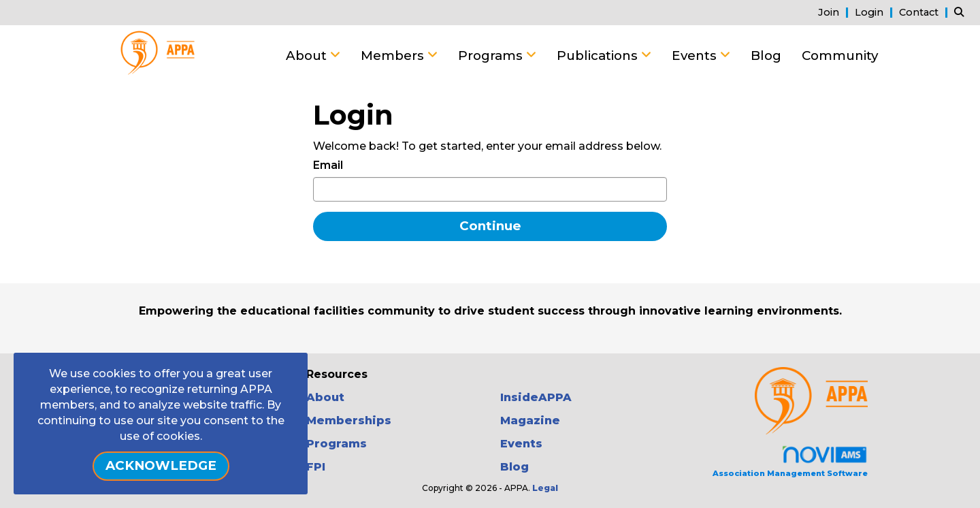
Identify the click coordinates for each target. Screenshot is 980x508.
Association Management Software (790, 461)
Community (840, 55)
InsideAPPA (536, 397)
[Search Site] (962, 12)
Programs (492, 55)
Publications (599, 55)
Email (328, 165)
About (308, 55)
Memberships (349, 420)
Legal (545, 488)
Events (696, 55)
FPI (316, 467)
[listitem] (835, 12)
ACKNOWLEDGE (161, 465)
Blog (766, 55)
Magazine (530, 420)
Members (394, 55)
